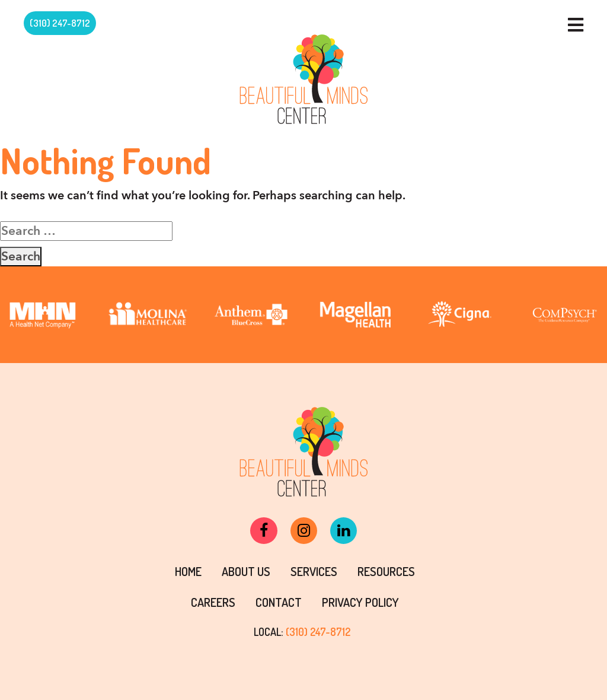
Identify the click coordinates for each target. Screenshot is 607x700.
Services (314, 571)
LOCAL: (302, 632)
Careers (213, 602)
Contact (279, 602)
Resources (386, 571)
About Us (246, 571)
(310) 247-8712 (60, 23)
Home (188, 571)
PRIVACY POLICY (360, 602)
